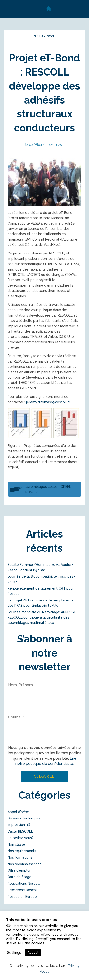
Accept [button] (33, 952)
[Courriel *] (32, 717)
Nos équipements (22, 851)
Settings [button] (14, 952)
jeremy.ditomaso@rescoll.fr (48, 402)
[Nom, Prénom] (32, 685)
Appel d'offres (19, 812)
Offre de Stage (19, 877)
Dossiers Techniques (24, 818)
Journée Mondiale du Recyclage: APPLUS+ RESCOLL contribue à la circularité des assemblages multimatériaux (41, 618)
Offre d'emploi (19, 870)
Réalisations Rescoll (24, 884)
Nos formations (20, 857)
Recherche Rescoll (23, 890)
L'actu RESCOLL (45, 36)
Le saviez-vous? (21, 838)
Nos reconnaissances (24, 864)
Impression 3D (19, 825)
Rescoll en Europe (22, 897)
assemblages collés (41, 487)
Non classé (16, 844)
